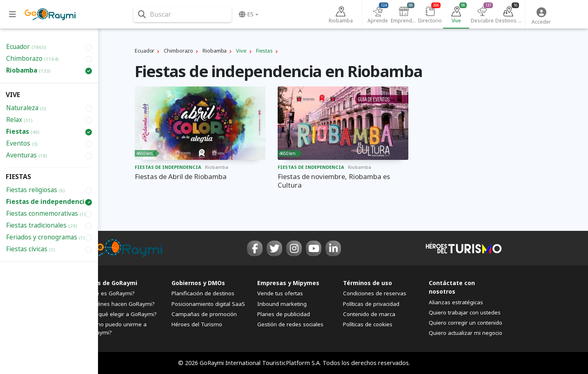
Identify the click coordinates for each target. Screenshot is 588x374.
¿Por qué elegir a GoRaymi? (121, 314)
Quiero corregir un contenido (465, 323)
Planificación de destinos (203, 293)
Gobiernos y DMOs (198, 283)
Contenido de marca (369, 314)
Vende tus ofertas (280, 293)
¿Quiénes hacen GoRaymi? (120, 304)
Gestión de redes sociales (290, 324)
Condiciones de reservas (375, 293)
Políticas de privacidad (371, 304)
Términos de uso (367, 283)
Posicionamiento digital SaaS (208, 304)
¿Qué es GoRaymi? (110, 293)
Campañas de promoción (204, 314)
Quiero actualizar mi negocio (465, 333)
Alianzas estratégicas (456, 302)
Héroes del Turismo (197, 324)
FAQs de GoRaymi (111, 283)
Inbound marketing (282, 304)
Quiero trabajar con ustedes (465, 312)
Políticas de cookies (368, 324)
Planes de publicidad (284, 314)
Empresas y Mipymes (288, 283)
